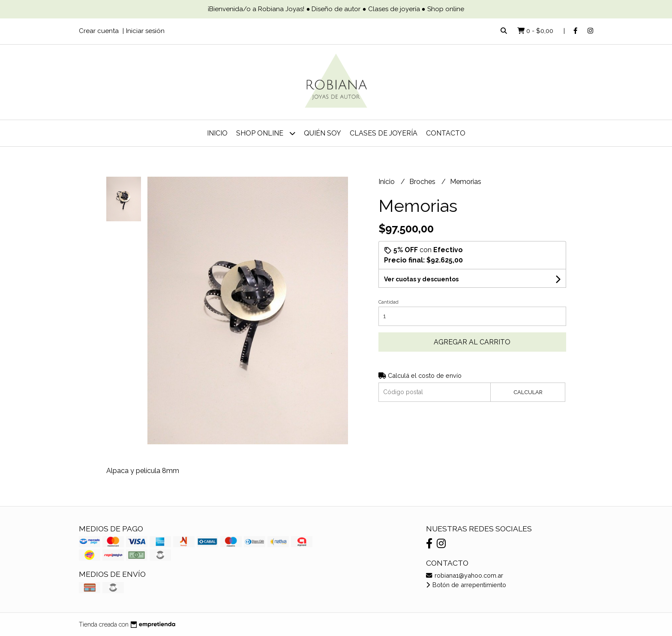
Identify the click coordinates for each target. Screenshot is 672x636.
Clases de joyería (384, 133)
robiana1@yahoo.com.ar (465, 575)
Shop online (266, 133)
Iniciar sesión (145, 31)
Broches (423, 182)
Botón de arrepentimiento (466, 585)
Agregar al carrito (472, 342)
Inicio (217, 133)
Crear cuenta (99, 31)
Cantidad (388, 302)
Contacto (446, 133)
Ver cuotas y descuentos (421, 279)
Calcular (528, 392)
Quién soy (322, 133)
